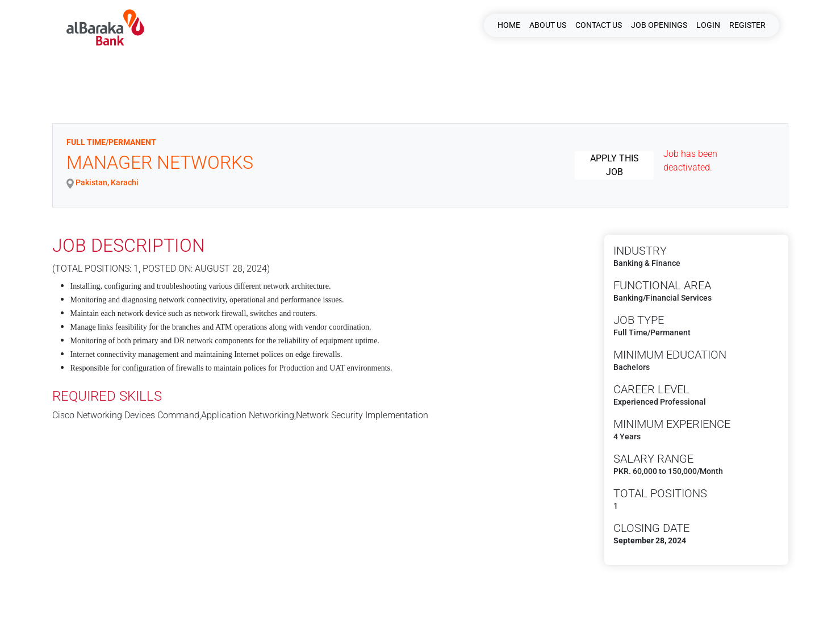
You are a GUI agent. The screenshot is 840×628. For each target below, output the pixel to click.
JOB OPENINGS (659, 25)
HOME (509, 25)
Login (708, 25)
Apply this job (615, 165)
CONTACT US (599, 25)
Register (747, 25)
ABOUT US (548, 25)
